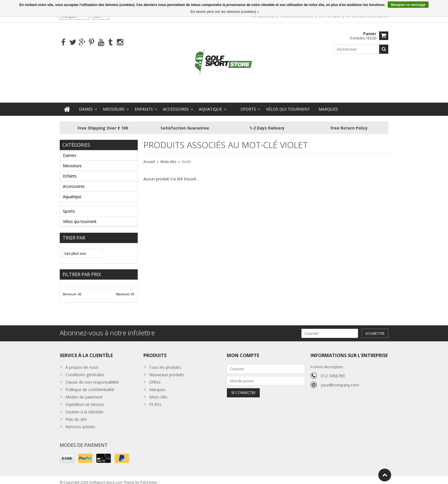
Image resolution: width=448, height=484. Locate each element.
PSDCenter (149, 477)
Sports (248, 104)
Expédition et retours (85, 399)
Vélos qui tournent (288, 104)
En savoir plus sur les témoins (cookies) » (225, 12)
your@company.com (340, 380)
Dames (86, 104)
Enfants (144, 104)
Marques (328, 104)
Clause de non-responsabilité (92, 377)
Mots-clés (168, 156)
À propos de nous (82, 362)
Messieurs (114, 104)
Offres (155, 377)
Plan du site (76, 414)
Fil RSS (155, 399)
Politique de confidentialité (90, 384)
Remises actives (80, 421)
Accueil (149, 156)
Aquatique (210, 104)
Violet (186, 156)
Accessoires (176, 104)
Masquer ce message (408, 5)
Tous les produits (165, 362)
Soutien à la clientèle (84, 406)
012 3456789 (333, 370)
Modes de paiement (84, 392)
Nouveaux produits (167, 369)
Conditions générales (85, 369)
